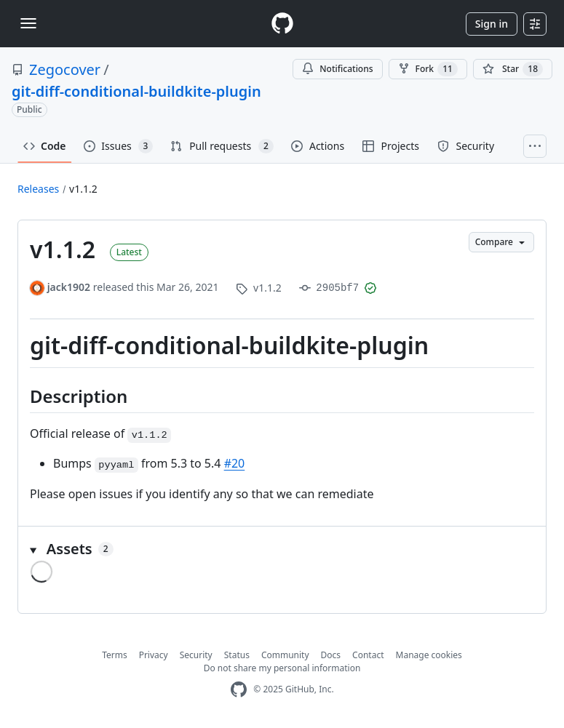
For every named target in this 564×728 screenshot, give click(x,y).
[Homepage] (282, 24)
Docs (331, 655)
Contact (368, 655)
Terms (115, 655)
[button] (282, 549)
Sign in (492, 24)
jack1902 (69, 287)
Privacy (154, 655)
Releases (38, 189)
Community (285, 655)
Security (196, 655)
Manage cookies (429, 655)
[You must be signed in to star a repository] (513, 69)
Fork (428, 69)
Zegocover (65, 69)
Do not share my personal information (282, 668)
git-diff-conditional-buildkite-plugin (136, 91)
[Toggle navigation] (28, 23)
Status (237, 655)
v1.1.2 (83, 189)
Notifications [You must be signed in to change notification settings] (337, 69)
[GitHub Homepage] (239, 690)
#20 (235, 463)
